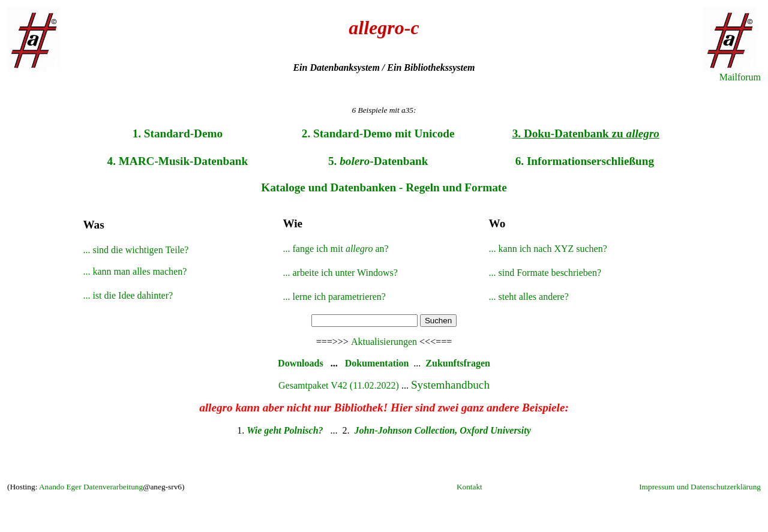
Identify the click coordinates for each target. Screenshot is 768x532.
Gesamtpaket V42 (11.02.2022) (339, 385)
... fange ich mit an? (335, 249)
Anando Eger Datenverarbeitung (91, 487)
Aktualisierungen (384, 342)
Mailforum (740, 77)
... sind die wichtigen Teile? (136, 250)
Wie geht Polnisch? (286, 430)
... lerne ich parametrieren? (334, 297)
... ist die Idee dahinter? (128, 295)
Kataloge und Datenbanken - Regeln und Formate (384, 187)
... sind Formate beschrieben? (545, 273)
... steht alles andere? (529, 297)
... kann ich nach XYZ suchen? (548, 249)
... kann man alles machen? (135, 271)
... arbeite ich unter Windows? (340, 273)
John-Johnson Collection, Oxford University (443, 430)
